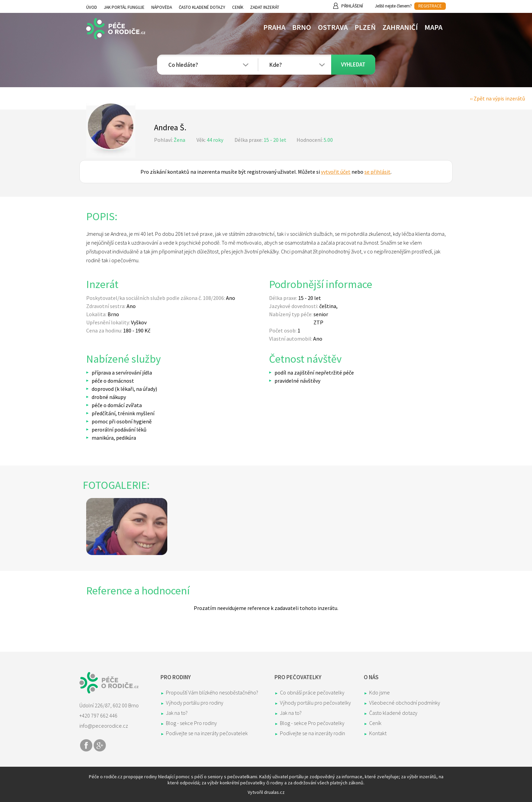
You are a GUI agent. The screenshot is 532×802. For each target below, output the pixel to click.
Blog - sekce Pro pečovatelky (312, 723)
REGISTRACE (430, 6)
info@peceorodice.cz (104, 726)
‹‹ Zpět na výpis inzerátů (498, 98)
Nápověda (162, 7)
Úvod (92, 7)
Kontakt (378, 733)
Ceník (238, 7)
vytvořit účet (336, 172)
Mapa (433, 27)
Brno (302, 27)
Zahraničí (400, 27)
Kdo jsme (379, 692)
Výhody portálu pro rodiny (195, 703)
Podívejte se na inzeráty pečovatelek (207, 733)
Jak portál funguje (124, 7)
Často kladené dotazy (202, 7)
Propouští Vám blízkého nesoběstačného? (212, 692)
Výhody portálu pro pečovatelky (315, 703)
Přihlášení (352, 6)
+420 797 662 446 (98, 715)
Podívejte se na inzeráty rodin (312, 733)
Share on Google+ (100, 745)
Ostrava (333, 27)
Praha (274, 27)
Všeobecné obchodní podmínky (405, 703)
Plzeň (365, 27)
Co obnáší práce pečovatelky (312, 692)
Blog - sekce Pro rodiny (191, 723)
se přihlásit (377, 172)
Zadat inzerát (265, 7)
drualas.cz (274, 792)
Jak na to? (177, 713)
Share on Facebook (86, 745)
